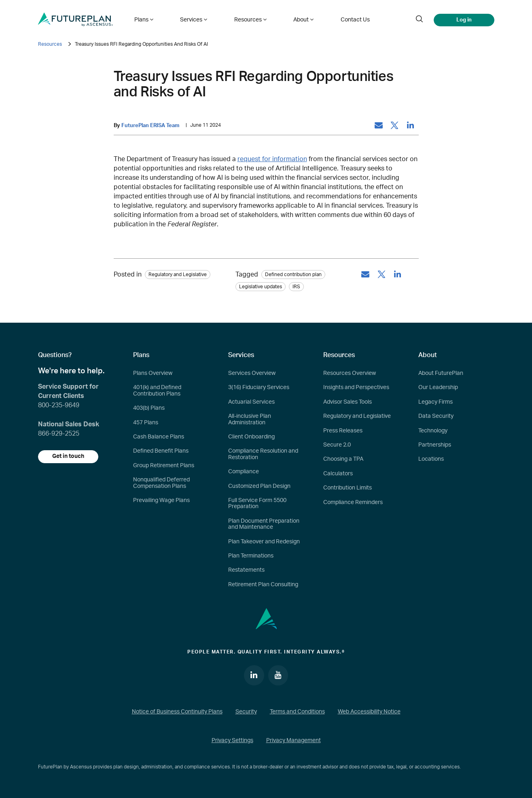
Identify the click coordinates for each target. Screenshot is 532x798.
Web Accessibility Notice (369, 712)
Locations (431, 460)
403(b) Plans (149, 408)
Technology (433, 431)
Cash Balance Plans (159, 437)
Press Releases (343, 431)
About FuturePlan (441, 373)
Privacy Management (294, 741)
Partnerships (435, 445)
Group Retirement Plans (164, 466)
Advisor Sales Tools (348, 402)
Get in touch (68, 457)
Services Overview (252, 373)
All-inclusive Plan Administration (250, 419)
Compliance (244, 472)
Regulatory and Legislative (357, 416)
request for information (272, 159)
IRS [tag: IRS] (296, 287)
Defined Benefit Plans (161, 451)
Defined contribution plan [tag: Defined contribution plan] (293, 275)
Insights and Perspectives (356, 388)
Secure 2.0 (337, 445)
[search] (420, 19)
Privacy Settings (232, 741)
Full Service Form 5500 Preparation (257, 503)
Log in (464, 19)
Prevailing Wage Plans (161, 500)
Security (246, 712)
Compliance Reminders (353, 502)
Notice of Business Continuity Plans (177, 712)
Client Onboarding (251, 437)
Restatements (246, 570)
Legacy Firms (436, 402)
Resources (50, 44)
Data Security (436, 416)
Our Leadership (438, 388)
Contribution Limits (348, 488)
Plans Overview (153, 373)
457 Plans (146, 423)
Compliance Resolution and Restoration (263, 454)
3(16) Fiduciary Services (259, 388)
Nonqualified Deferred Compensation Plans (161, 483)
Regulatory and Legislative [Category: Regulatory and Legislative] (178, 275)
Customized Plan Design (259, 486)
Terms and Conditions (297, 712)
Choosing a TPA (343, 460)
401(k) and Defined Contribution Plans (157, 391)
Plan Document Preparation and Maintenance (264, 524)
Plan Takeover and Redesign (264, 542)
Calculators (338, 474)
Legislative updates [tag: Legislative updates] (261, 287)
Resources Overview (350, 373)
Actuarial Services (251, 402)
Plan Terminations (251, 556)
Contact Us (351, 19)
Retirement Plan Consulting (263, 585)
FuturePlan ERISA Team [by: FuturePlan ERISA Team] (150, 126)
